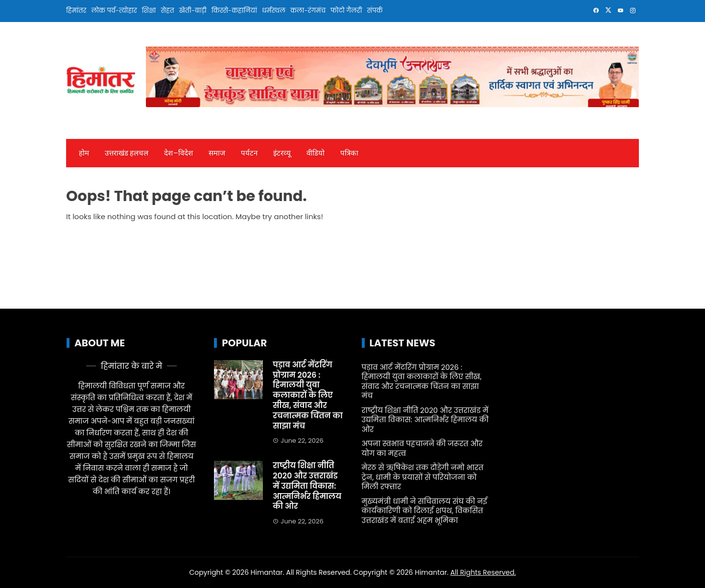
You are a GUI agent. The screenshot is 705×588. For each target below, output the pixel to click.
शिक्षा (149, 11)
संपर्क (375, 11)
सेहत (167, 11)
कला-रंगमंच (308, 11)
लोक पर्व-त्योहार (114, 11)
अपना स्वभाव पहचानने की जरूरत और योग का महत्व (422, 448)
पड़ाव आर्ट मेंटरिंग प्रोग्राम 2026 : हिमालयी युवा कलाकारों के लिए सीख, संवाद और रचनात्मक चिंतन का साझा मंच (308, 395)
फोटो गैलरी (346, 11)
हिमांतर (76, 11)
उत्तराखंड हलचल (127, 153)
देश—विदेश (178, 153)
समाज (217, 153)
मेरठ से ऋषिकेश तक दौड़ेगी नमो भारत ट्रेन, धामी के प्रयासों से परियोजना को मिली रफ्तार (423, 477)
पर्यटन (249, 153)
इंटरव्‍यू (282, 153)
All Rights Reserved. (483, 572)
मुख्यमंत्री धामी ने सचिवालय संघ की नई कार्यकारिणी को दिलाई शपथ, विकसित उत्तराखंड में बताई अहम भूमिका (425, 511)
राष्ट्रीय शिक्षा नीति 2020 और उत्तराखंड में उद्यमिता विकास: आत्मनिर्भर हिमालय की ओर (307, 486)
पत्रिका (349, 153)
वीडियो (316, 153)
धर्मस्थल (274, 11)
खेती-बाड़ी (193, 11)
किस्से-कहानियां (234, 11)
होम (84, 153)
